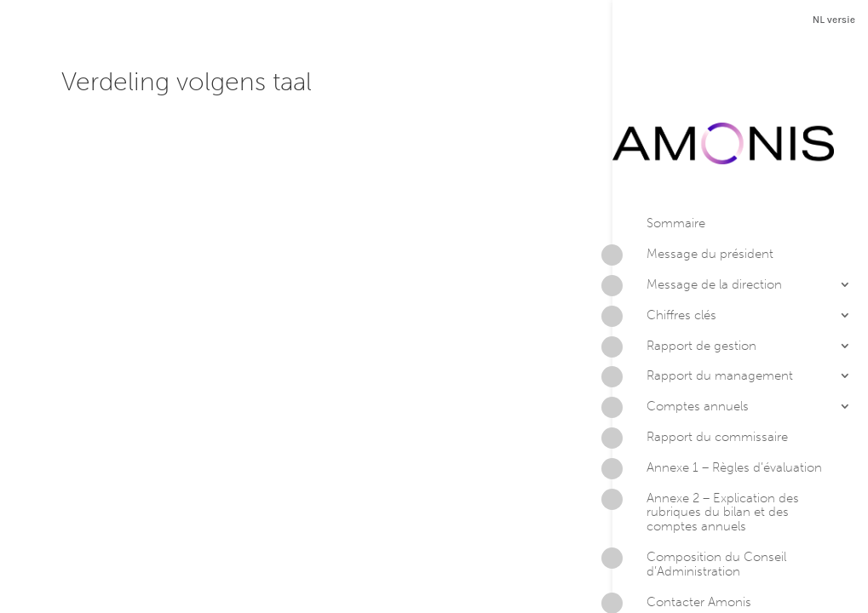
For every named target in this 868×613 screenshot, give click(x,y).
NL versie (834, 20)
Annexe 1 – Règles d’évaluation (717, 402)
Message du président (693, 189)
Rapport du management (703, 311)
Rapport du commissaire (700, 372)
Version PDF (701, 573)
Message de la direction (697, 220)
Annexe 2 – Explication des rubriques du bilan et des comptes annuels (706, 445)
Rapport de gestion (684, 280)
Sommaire (676, 156)
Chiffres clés (664, 249)
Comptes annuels (681, 341)
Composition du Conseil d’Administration (699, 497)
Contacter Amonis (682, 536)
